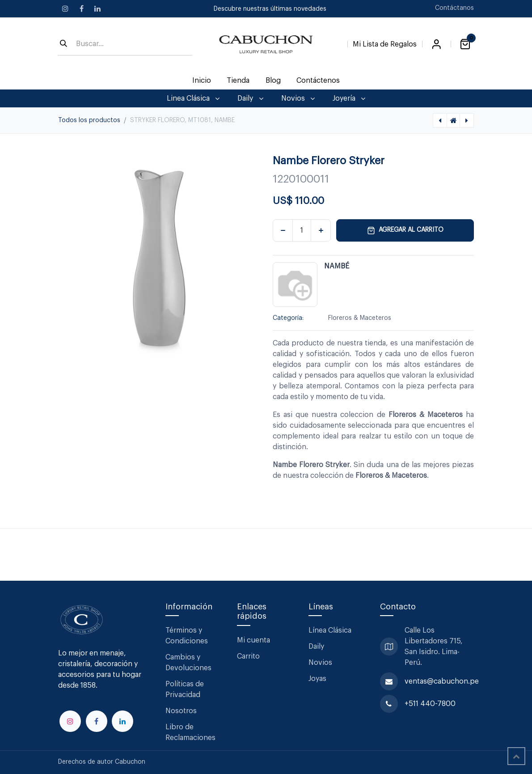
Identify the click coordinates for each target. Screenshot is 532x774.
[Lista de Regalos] (385, 43)
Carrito (248, 656)
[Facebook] (81, 9)
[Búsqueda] (63, 44)
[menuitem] (202, 81)
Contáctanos (454, 8)
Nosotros (181, 711)
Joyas (317, 679)
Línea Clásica (330, 630)
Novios (320, 663)
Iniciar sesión (436, 44)
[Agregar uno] (321, 230)
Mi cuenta (253, 640)
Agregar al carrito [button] (405, 230)
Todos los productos (89, 120)
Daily (316, 646)
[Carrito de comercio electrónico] (465, 44)
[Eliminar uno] (283, 230)
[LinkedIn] (97, 9)
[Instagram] (65, 9)
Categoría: (288, 318)
